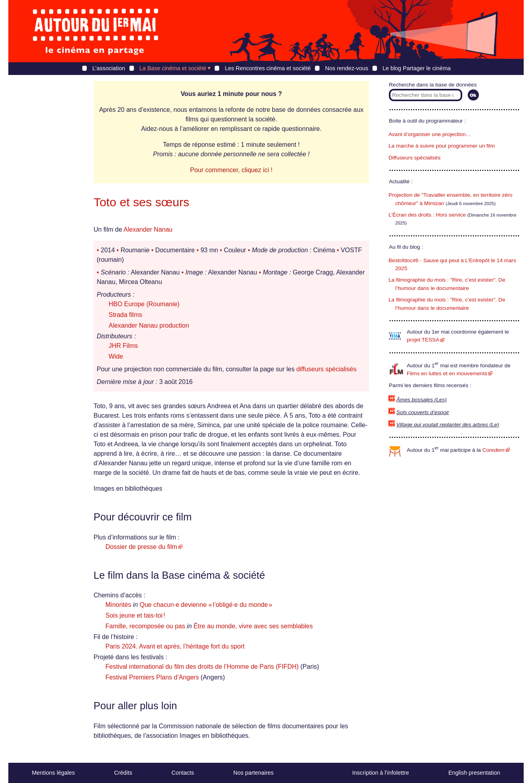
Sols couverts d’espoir (423, 412)
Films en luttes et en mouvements (447, 373)
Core (494, 450)
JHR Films (123, 346)
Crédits (123, 773)
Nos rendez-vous (347, 68)
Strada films (125, 315)
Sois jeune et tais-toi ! (135, 615)
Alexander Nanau (148, 229)
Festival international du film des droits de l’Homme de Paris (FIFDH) (202, 667)
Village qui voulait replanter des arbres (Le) (448, 425)
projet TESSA (423, 340)
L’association (109, 68)
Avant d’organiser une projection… (430, 134)
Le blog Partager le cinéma (417, 68)
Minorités (118, 605)
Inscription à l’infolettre (381, 773)
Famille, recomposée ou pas (145, 626)
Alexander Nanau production (149, 325)
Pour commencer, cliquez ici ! (231, 170)
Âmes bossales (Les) (422, 400)
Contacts (183, 773)
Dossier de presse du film (141, 547)
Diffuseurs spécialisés (414, 158)
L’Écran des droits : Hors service (427, 215)
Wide (116, 356)
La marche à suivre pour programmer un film (442, 146)
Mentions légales (54, 773)
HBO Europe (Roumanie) (144, 304)
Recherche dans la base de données (433, 85)
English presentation (474, 773)
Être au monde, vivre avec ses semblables (253, 626)
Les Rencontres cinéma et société (268, 68)
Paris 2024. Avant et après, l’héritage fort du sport (175, 646)
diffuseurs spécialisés (326, 369)
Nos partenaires (254, 773)
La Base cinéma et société (173, 68)
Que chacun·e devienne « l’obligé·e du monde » (206, 605)
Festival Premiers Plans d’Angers (152, 677)
